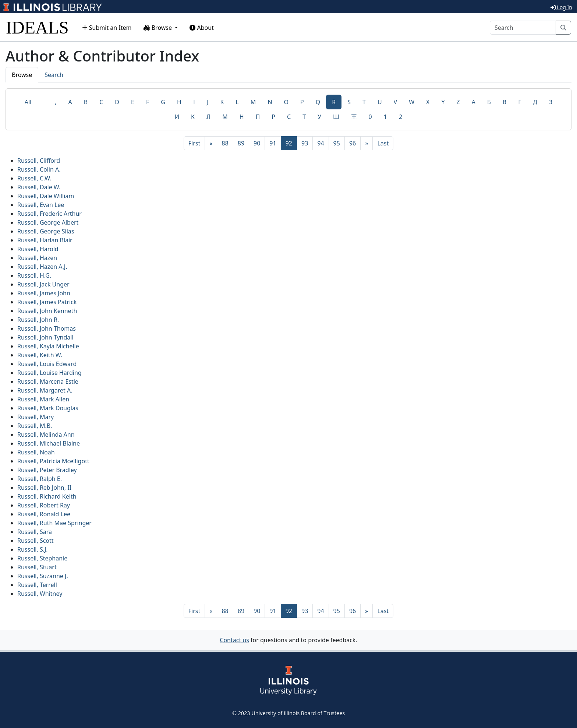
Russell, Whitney (40, 594)
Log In (561, 7)
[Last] (383, 143)
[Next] (367, 143)
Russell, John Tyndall (45, 337)
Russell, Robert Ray (44, 505)
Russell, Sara (35, 532)
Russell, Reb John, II (44, 488)
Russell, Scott (36, 541)
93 (305, 143)
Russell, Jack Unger (43, 284)
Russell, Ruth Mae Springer (54, 523)
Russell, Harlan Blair (45, 240)
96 (353, 143)
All (28, 102)
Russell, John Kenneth (47, 311)
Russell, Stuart (37, 567)
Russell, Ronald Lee (44, 514)
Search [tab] (54, 75)
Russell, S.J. (33, 549)
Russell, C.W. (34, 178)
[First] (194, 143)
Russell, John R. (38, 320)
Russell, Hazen (37, 258)
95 (337, 143)
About (202, 28)
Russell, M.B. (35, 426)
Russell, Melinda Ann (46, 435)
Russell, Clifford (39, 161)
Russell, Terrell (37, 585)
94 (321, 143)
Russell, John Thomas (47, 328)
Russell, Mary (36, 417)
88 (225, 143)
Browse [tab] (22, 75)
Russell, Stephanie (42, 558)
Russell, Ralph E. (40, 479)
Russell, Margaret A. (45, 390)
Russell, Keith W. (40, 355)
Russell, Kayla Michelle (48, 346)
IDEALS (37, 27)
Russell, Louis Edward (47, 364)
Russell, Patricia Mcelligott (53, 461)
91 (273, 143)
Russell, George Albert (48, 222)
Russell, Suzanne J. (43, 576)
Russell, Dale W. (39, 187)
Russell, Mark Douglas (48, 408)
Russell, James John (44, 293)
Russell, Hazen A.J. (42, 267)
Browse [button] (159, 28)
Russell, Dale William (46, 196)
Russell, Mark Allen (43, 399)
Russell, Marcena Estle (48, 381)
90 (257, 143)
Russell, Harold (38, 249)
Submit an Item (107, 28)
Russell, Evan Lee (41, 205)
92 (291, 143)
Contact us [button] (234, 640)
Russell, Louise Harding (49, 373)
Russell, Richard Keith (47, 496)
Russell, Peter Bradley (47, 470)
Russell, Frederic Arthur (49, 214)
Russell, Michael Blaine (49, 443)
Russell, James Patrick (47, 302)
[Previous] (211, 143)
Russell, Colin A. (39, 169)
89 (241, 143)
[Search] (523, 28)
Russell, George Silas (46, 231)
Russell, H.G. (34, 275)
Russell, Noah (36, 452)
